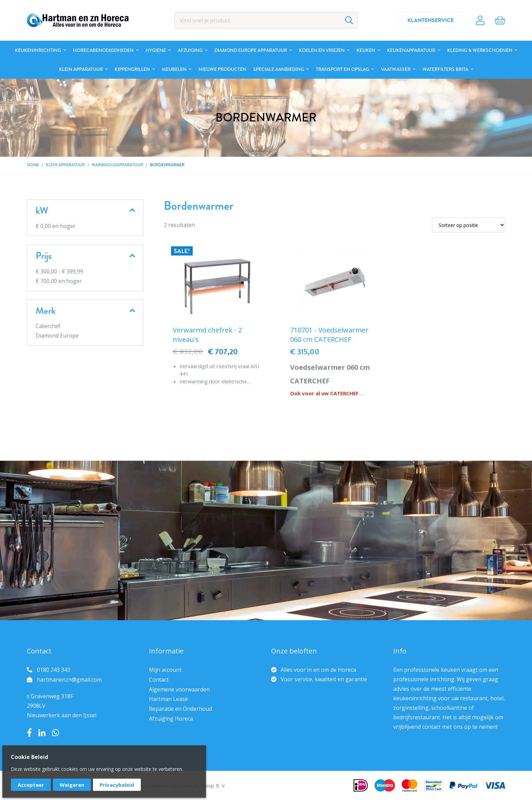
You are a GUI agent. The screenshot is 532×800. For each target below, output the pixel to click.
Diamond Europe (57, 336)
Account (480, 20)
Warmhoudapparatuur (117, 165)
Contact (159, 680)
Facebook (29, 733)
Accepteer (31, 785)
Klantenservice (431, 20)
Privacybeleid (117, 785)
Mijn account (165, 670)
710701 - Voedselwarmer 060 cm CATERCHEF (329, 335)
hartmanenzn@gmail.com (69, 680)
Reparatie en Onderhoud (180, 709)
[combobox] (266, 20)
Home (33, 165)
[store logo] (78, 20)
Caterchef (48, 326)
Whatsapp (55, 733)
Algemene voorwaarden (179, 689)
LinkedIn (42, 733)
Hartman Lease (168, 699)
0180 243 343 (54, 670)
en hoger (56, 226)
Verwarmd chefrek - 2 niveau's (207, 335)
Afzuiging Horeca (171, 719)
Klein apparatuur (65, 165)
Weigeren (72, 785)
